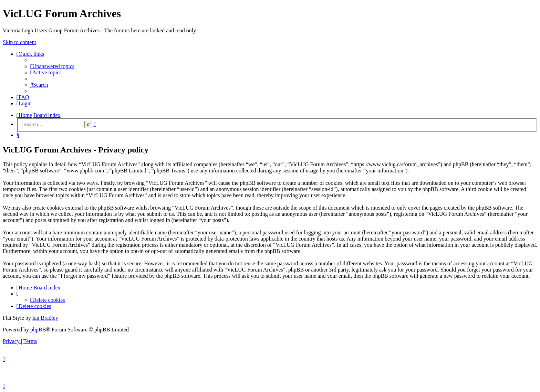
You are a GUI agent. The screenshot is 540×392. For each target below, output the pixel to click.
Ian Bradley (45, 318)
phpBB (38, 330)
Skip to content (19, 42)
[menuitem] (52, 66)
